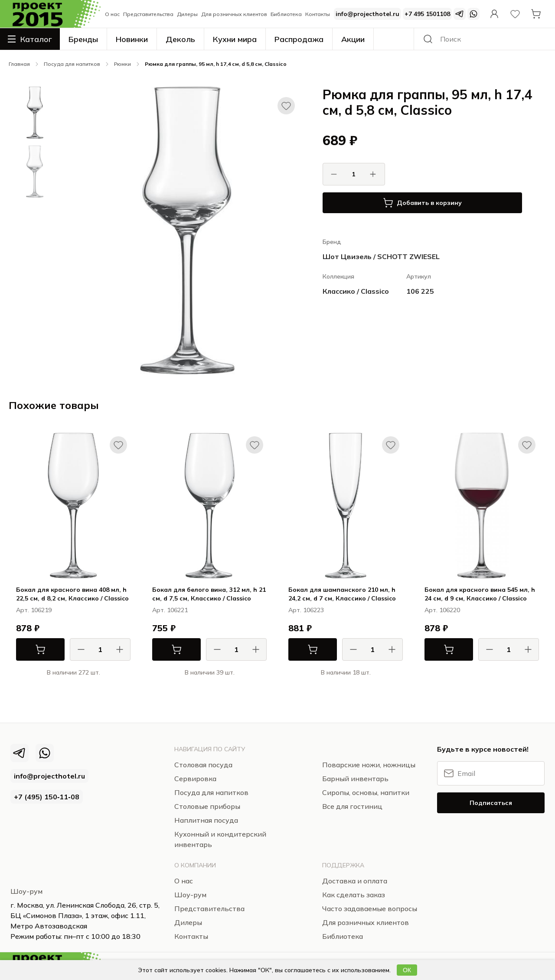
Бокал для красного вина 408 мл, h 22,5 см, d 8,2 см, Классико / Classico (72, 594)
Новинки (132, 39)
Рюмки (122, 64)
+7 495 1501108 (427, 14)
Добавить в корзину (422, 203)
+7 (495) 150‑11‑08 (47, 797)
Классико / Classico (356, 291)
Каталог (30, 39)
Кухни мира (235, 39)
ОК (407, 970)
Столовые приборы (207, 806)
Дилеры (187, 14)
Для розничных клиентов (234, 14)
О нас (112, 14)
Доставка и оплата (355, 881)
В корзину (31, 649)
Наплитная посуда (206, 820)
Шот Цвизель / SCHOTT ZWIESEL (381, 256)
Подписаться (491, 803)
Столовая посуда (203, 765)
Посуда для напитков (72, 64)
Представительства (148, 14)
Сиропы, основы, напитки (366, 792)
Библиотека (286, 14)
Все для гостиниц (352, 806)
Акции (353, 39)
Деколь (180, 39)
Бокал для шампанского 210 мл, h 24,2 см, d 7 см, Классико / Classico (342, 594)
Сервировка (195, 779)
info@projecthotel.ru (367, 14)
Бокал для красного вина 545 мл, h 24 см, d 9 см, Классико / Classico (480, 594)
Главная (19, 64)
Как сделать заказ (354, 895)
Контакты (318, 14)
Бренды (83, 39)
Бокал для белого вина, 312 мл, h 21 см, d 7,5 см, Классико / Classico (209, 594)
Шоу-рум (26, 891)
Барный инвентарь (355, 779)
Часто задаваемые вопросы (370, 909)
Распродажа (299, 39)
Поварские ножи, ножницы (369, 765)
